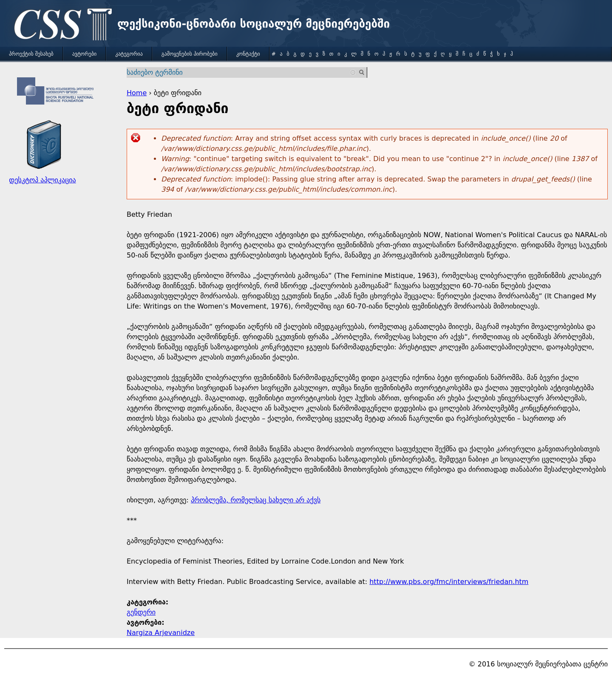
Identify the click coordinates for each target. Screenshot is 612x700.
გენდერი (141, 612)
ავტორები (85, 54)
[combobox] (242, 72)
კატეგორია (129, 54)
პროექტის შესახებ (31, 54)
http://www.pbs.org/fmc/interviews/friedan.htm (449, 582)
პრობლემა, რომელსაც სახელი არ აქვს (256, 500)
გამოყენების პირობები (190, 54)
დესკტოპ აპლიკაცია (42, 180)
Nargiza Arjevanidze (161, 633)
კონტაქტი (248, 54)
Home (137, 93)
